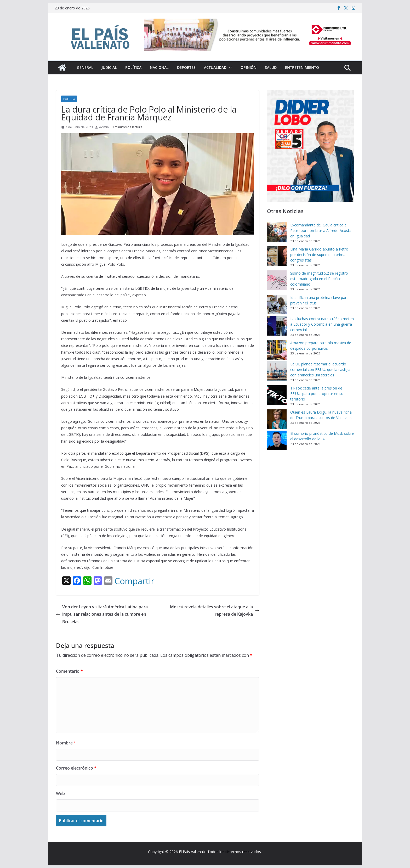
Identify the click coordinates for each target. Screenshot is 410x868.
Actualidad (215, 67)
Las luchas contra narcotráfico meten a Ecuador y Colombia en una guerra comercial (322, 324)
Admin (104, 127)
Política (133, 67)
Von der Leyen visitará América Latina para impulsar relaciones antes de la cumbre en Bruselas (102, 614)
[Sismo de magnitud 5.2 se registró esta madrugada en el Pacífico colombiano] (277, 280)
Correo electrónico (76, 768)
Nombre (66, 743)
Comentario (69, 671)
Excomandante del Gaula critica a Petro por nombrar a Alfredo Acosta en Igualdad (321, 230)
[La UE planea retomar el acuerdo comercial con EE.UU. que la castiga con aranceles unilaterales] (277, 371)
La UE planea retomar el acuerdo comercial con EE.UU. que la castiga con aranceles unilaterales (320, 369)
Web (60, 793)
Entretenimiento (302, 67)
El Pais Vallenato (193, 852)
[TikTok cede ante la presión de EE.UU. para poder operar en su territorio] (277, 395)
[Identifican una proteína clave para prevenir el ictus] (277, 305)
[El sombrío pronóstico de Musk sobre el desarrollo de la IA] (277, 440)
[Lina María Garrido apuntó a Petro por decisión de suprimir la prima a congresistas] (277, 256)
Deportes (186, 67)
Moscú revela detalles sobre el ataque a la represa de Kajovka (215, 611)
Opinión (249, 67)
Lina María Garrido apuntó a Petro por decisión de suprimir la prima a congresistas (319, 255)
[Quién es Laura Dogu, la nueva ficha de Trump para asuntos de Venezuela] (277, 419)
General (85, 67)
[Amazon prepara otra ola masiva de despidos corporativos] (277, 350)
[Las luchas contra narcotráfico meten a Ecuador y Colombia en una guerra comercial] (277, 326)
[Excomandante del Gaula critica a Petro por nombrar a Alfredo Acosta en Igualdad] (277, 232)
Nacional (159, 67)
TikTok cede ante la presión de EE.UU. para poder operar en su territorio (317, 394)
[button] (229, 68)
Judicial (109, 67)
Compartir (134, 581)
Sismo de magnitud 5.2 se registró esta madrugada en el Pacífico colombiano (319, 279)
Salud (271, 67)
